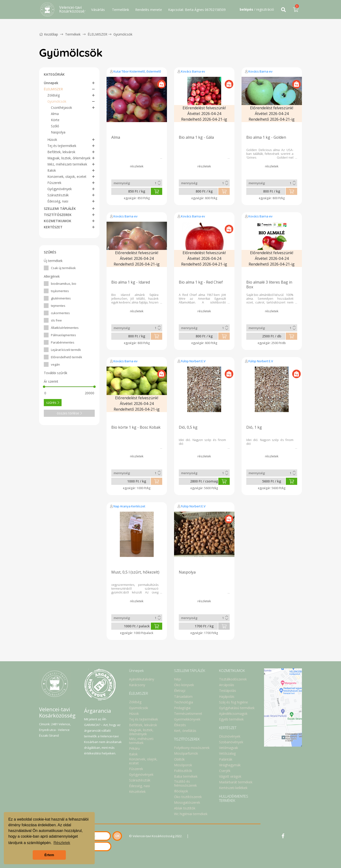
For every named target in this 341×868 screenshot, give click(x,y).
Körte (55, 120)
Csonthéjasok (61, 108)
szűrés (53, 402)
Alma (55, 114)
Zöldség (54, 95)
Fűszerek (54, 183)
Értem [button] (49, 855)
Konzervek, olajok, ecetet (67, 177)
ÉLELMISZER (97, 34)
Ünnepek (51, 83)
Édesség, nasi (58, 201)
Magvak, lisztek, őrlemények (69, 158)
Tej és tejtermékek (62, 146)
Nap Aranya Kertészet (129, 506)
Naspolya (58, 132)
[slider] (44, 387)
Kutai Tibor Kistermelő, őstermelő (137, 71)
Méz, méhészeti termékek (67, 164)
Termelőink (121, 10)
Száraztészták (58, 195)
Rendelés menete (149, 10)
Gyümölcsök (123, 34)
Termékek (73, 34)
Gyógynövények (60, 189)
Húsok (52, 140)
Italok (52, 170)
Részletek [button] (62, 843)
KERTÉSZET (53, 227)
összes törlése (69, 413)
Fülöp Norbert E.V (193, 361)
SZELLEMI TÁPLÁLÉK (60, 209)
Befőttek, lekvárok (61, 152)
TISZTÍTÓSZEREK (58, 215)
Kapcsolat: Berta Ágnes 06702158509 (197, 10)
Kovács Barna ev (193, 71)
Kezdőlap (49, 34)
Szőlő (55, 126)
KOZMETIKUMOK (58, 221)
